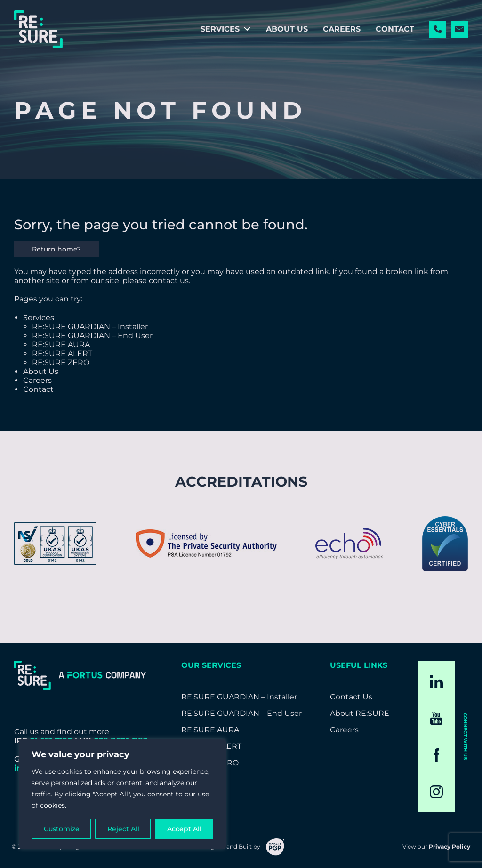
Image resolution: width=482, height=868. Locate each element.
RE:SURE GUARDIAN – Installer (90, 327)
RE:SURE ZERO (61, 362)
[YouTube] (436, 718)
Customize (62, 829)
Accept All (184, 829)
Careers (342, 29)
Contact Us (351, 697)
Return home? (56, 249)
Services (220, 29)
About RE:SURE (360, 713)
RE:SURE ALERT (62, 353)
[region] (122, 794)
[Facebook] (437, 755)
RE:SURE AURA (61, 345)
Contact (395, 29)
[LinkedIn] (436, 681)
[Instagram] (436, 792)
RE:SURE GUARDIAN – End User (92, 336)
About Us (287, 29)
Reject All (123, 829)
